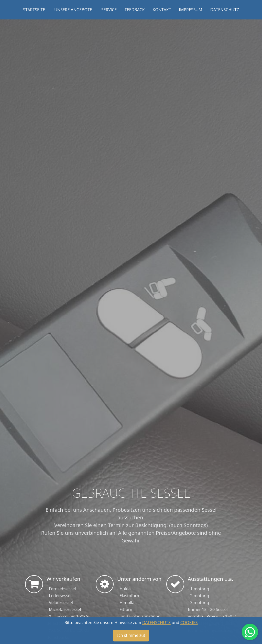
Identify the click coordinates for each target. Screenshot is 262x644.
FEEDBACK (135, 10)
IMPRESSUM (191, 10)
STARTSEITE (34, 10)
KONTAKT (162, 10)
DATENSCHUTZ (225, 10)
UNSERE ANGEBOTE (73, 10)
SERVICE (109, 10)
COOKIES (189, 626)
